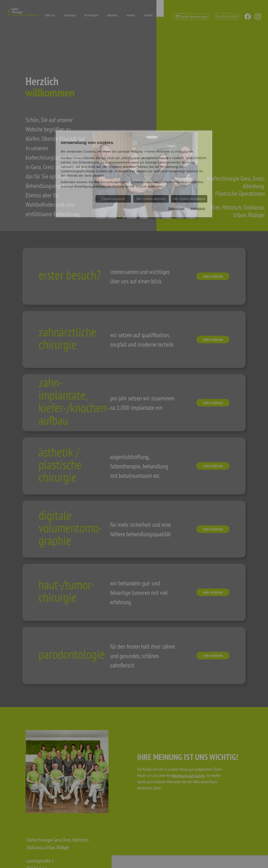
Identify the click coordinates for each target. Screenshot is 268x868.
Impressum (198, 208)
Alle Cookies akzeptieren (189, 199)
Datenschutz (176, 208)
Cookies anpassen (113, 199)
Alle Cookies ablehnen (151, 199)
